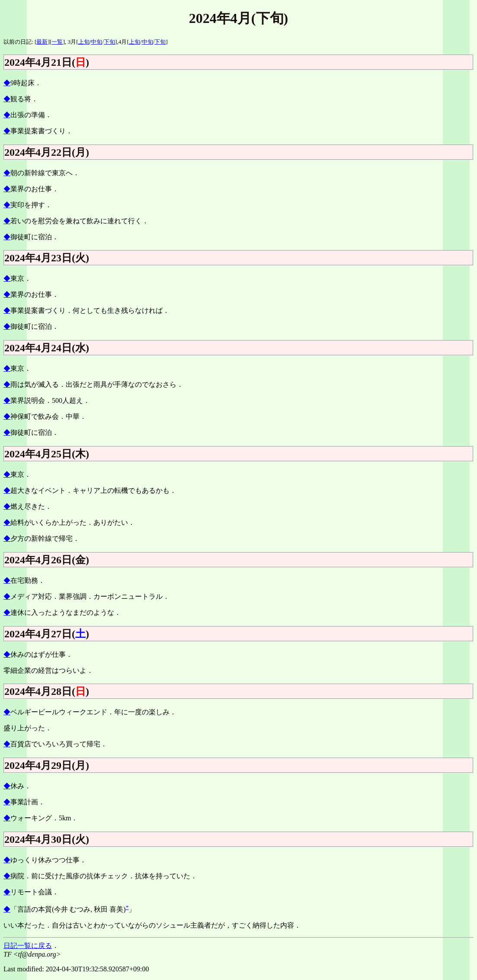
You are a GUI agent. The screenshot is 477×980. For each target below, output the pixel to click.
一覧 (57, 42)
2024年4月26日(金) (47, 560)
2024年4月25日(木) (47, 454)
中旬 (96, 42)
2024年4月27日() (47, 634)
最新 (42, 42)
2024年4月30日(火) (47, 839)
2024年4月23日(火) (47, 258)
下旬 (109, 42)
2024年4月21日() (47, 62)
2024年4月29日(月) (47, 765)
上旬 (84, 42)
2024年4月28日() (47, 691)
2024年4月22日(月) (47, 152)
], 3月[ (70, 42)
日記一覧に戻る (28, 946)
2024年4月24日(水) (47, 348)
